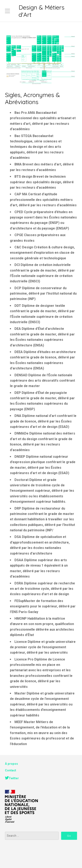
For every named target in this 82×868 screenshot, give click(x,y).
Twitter (14, 778)
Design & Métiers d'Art (42, 11)
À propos (11, 764)
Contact (11, 770)
